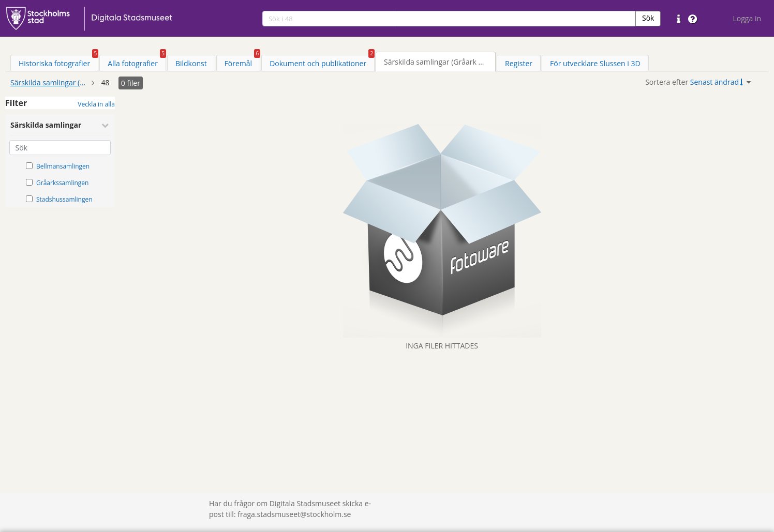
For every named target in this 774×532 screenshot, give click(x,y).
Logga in (747, 18)
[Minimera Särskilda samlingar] (105, 125)
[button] (648, 19)
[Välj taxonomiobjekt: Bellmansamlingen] (29, 166)
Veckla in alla (96, 104)
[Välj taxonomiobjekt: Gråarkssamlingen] (29, 182)
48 (106, 82)
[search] (449, 19)
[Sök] (60, 148)
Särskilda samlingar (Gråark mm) (49, 82)
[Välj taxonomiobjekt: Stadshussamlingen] (29, 199)
